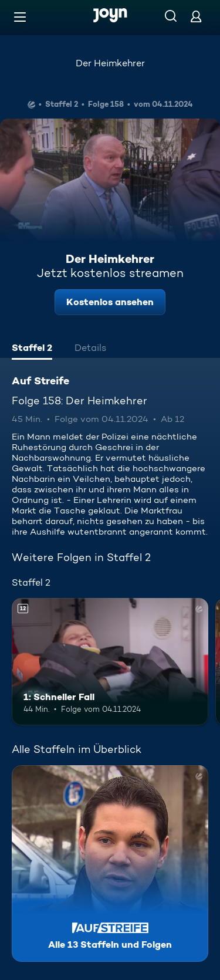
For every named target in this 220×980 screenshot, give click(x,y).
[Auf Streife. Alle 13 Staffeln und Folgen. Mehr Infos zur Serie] (110, 864)
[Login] (196, 16)
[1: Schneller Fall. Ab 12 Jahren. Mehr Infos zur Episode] (110, 662)
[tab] (32, 349)
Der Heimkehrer (110, 63)
